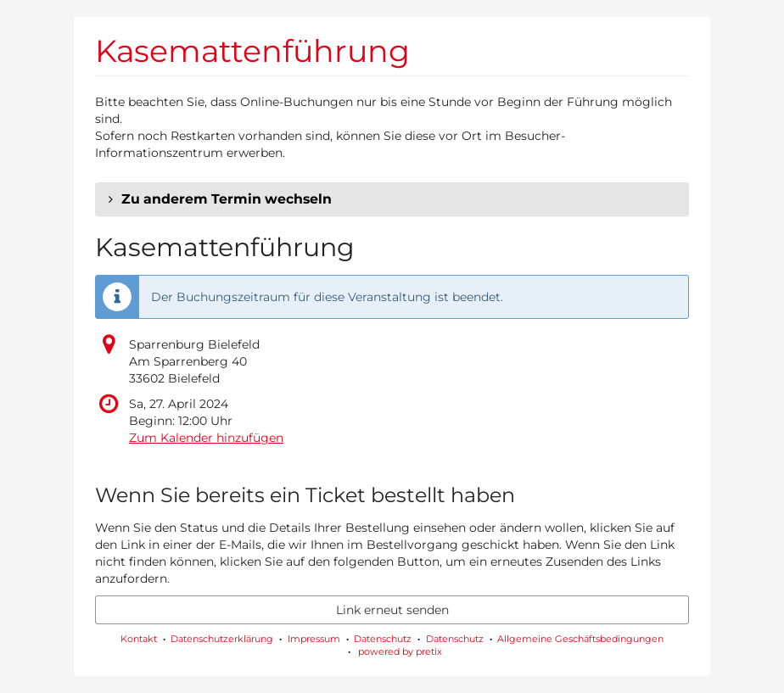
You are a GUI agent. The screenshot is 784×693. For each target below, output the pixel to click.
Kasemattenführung (252, 51)
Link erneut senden (392, 610)
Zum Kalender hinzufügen (206, 438)
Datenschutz (383, 639)
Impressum (314, 639)
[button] (392, 199)
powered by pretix (400, 651)
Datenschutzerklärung (222, 639)
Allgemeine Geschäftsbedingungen (580, 639)
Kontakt (139, 639)
